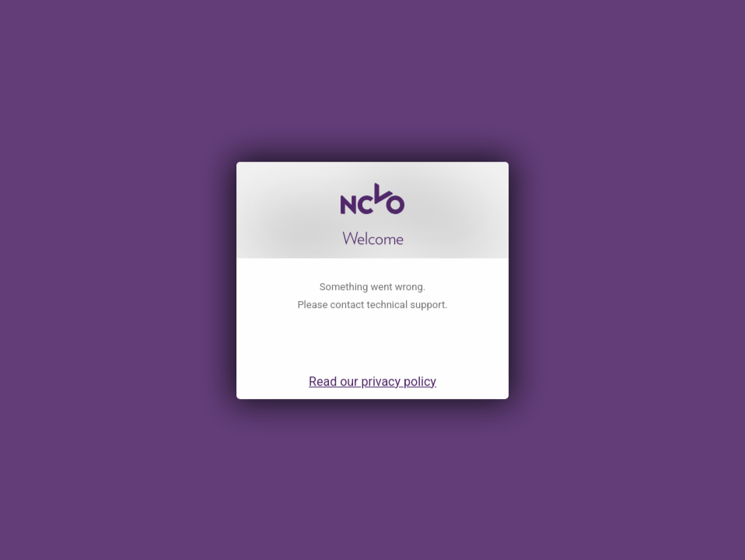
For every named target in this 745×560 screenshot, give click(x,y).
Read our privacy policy (372, 395)
